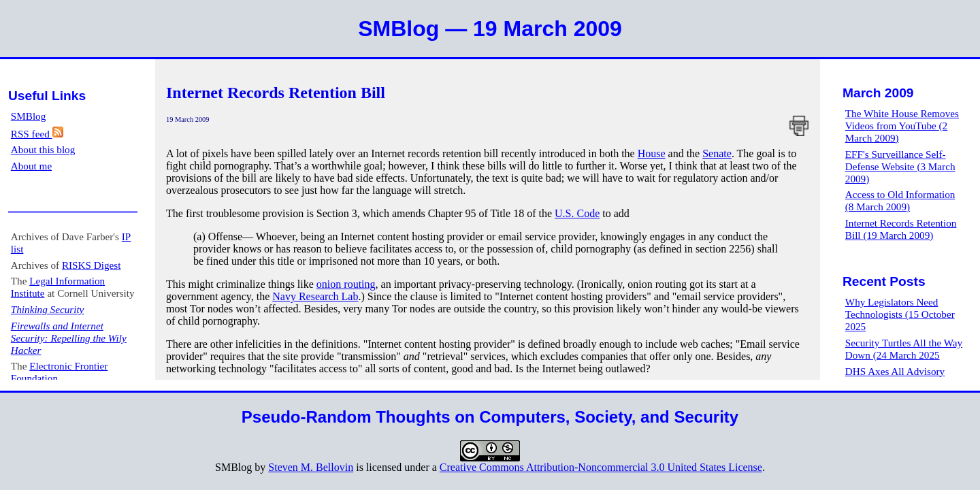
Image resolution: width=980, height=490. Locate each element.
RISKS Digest (92, 265)
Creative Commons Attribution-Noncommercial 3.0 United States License (601, 467)
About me (31, 166)
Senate (717, 153)
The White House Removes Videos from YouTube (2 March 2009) (902, 126)
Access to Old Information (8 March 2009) (900, 200)
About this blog (43, 149)
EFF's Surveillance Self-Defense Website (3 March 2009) (900, 166)
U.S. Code (577, 213)
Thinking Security (48, 309)
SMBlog (29, 116)
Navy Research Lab (315, 296)
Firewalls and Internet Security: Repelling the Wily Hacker (69, 338)
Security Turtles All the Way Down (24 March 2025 (904, 349)
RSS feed (37, 134)
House (652, 153)
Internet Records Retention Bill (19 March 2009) (901, 229)
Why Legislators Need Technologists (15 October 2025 (900, 314)
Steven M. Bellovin (311, 467)
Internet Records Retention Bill (276, 93)
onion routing (346, 284)
